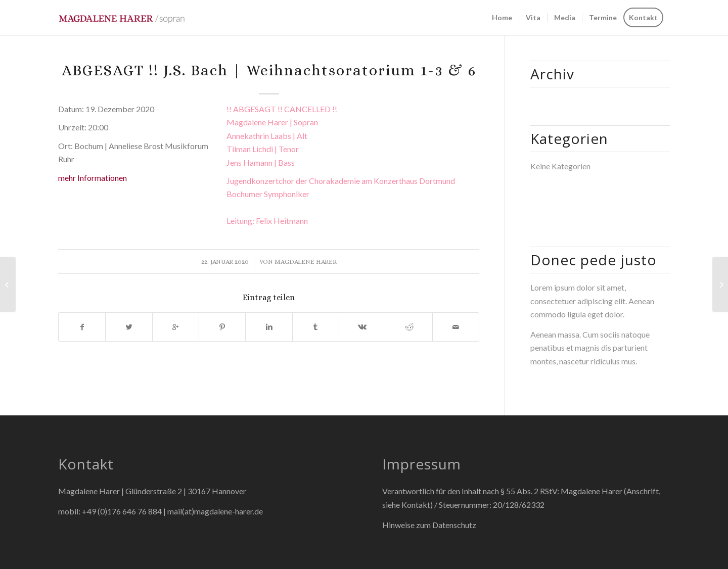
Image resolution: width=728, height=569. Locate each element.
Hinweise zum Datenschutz (429, 525)
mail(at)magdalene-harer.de (215, 511)
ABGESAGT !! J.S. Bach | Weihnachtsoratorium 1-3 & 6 (269, 70)
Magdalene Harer (306, 262)
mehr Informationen (93, 178)
